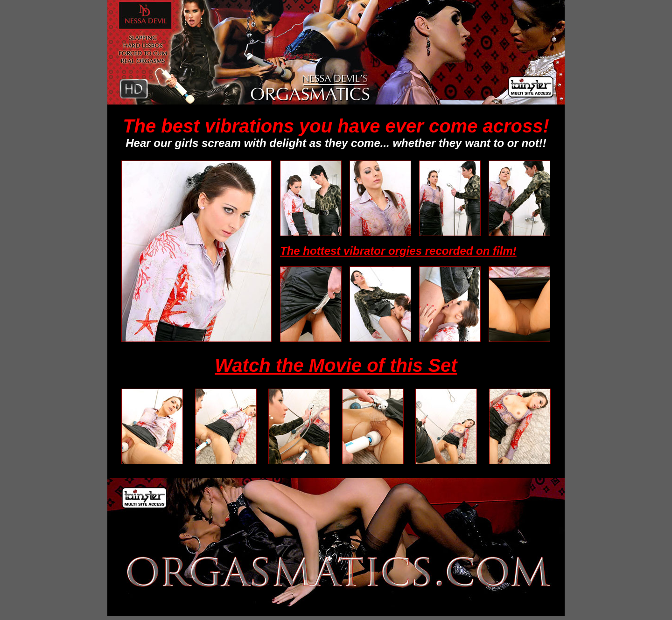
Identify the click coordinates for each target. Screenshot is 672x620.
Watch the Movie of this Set (336, 365)
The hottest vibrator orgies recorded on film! (398, 251)
